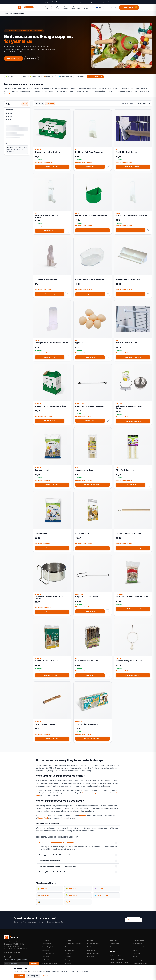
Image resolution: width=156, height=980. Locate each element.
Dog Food (46, 950)
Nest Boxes (91, 950)
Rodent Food (114, 944)
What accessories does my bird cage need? (56, 843)
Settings (45, 976)
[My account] (111, 7)
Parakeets (91, 940)
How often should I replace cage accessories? (58, 866)
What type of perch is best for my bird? (54, 855)
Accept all (19, 976)
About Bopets (137, 944)
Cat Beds (68, 957)
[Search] (106, 7)
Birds (11, 14)
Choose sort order (127, 103)
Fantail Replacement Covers (119, 962)
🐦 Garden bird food (65, 77)
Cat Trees (68, 940)
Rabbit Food (114, 940)
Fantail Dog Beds (48, 947)
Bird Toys (91, 957)
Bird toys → (32, 59)
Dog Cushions (47, 944)
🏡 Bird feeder (35, 77)
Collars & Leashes (48, 960)
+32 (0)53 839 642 (10, 948)
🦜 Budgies (10, 77)
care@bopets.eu (23, 948)
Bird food (9, 113)
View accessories (14, 59)
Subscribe (34, 964)
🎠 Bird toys (80, 77)
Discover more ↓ (16, 94)
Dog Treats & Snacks (49, 953)
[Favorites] (116, 7)
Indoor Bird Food (93, 944)
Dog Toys (45, 957)
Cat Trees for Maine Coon (73, 947)
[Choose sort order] (142, 103)
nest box (83, 815)
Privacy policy (137, 960)
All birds (9, 119)
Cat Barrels (68, 953)
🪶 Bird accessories (95, 77)
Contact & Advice (138, 940)
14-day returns (137, 953)
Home (6, 14)
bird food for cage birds (92, 793)
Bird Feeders (92, 947)
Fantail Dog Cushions (117, 959)
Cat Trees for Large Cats (73, 944)
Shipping (136, 950)
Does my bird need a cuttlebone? (52, 872)
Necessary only (33, 976)
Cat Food (68, 963)
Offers (135, 957)
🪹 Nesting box (49, 77)
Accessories (114, 947)
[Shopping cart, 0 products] (129, 7)
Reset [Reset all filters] (25, 104)
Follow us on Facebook (12, 952)
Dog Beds (46, 940)
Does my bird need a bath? (49, 861)
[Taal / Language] (99, 7)
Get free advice (134, 920)
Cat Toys (68, 960)
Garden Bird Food (93, 953)
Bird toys (9, 116)
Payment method (138, 947)
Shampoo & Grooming (49, 963)
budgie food (43, 818)
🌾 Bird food (22, 77)
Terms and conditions (140, 963)
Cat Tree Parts (70, 950)
